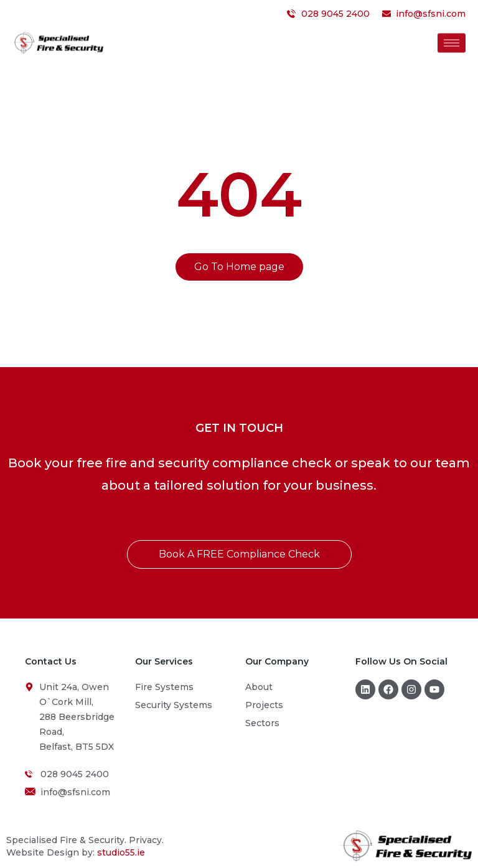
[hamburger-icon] (452, 41)
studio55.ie (121, 852)
